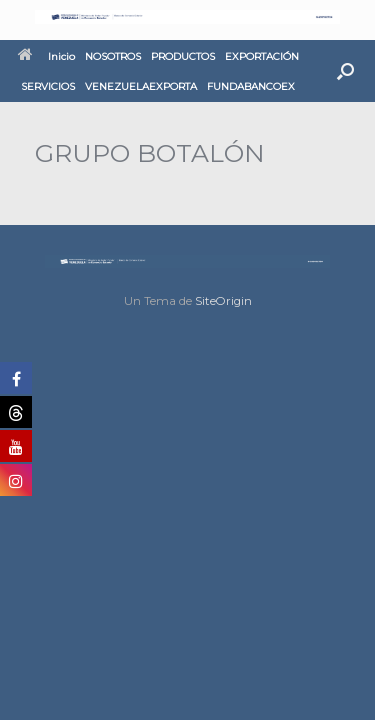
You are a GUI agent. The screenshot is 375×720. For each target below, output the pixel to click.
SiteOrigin (223, 301)
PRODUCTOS (183, 56)
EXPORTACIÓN (262, 56)
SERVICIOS (48, 86)
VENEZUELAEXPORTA (141, 86)
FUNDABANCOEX (251, 86)
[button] (345, 71)
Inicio (46, 56)
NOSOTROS (113, 56)
